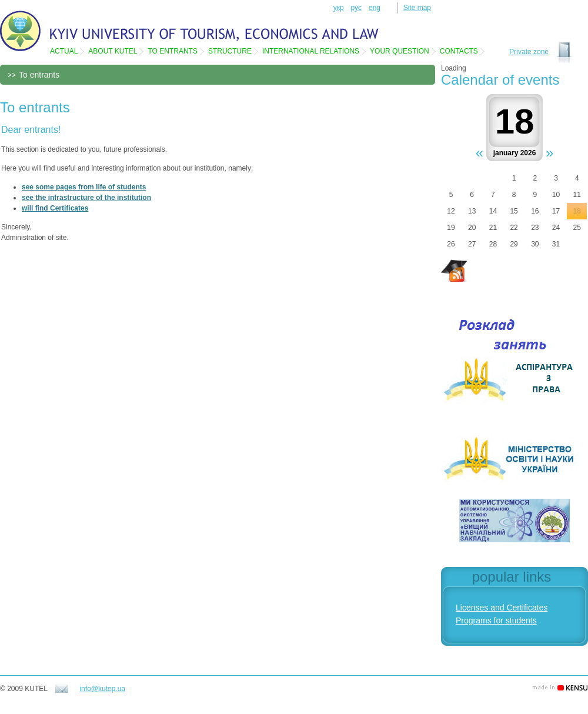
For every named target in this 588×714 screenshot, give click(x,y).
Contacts (459, 51)
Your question (400, 51)
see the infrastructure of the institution (86, 198)
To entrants (172, 51)
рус (356, 8)
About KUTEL (113, 51)
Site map (417, 8)
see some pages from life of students (84, 187)
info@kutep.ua (102, 689)
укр (339, 8)
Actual (64, 51)
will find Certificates (55, 208)
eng (375, 8)
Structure (230, 51)
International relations (311, 51)
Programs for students (496, 620)
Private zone (529, 52)
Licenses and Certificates (502, 608)
